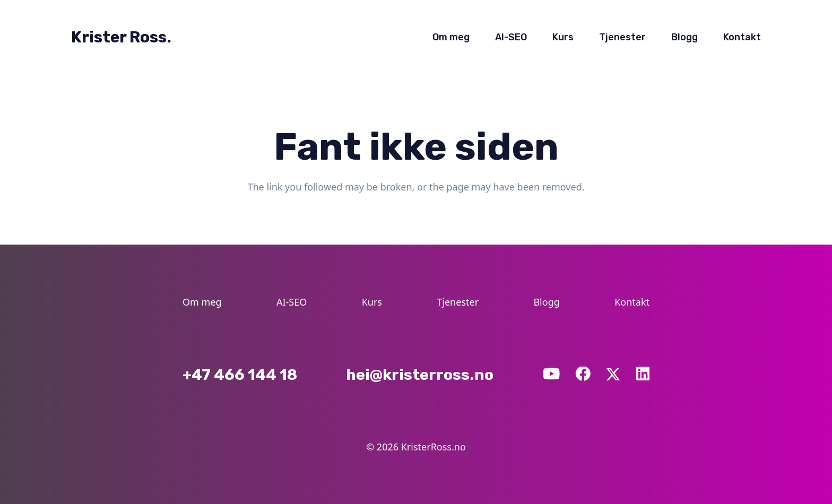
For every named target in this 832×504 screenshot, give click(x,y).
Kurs (372, 302)
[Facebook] (583, 374)
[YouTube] (551, 374)
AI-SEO (292, 302)
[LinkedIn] (643, 374)
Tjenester (458, 302)
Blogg (546, 302)
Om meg (202, 302)
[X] (613, 373)
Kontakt (632, 302)
